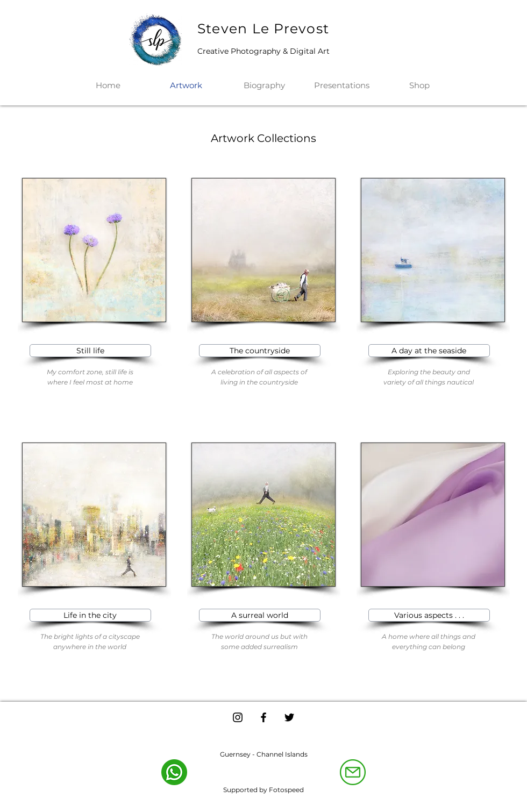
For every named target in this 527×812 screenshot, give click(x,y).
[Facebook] (263, 717)
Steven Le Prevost (263, 29)
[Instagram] (238, 717)
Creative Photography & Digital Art (263, 51)
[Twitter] (289, 717)
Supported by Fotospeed (263, 790)
